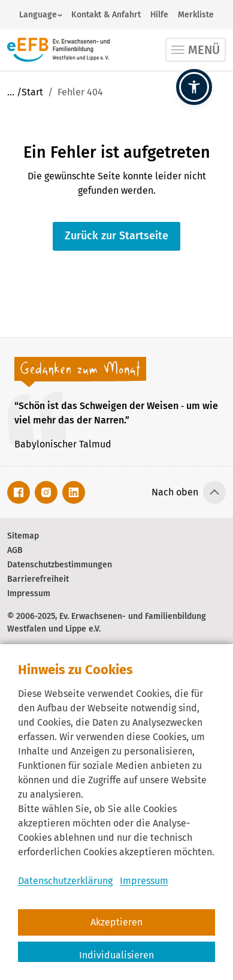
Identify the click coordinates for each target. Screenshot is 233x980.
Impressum (144, 881)
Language (38, 15)
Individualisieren (116, 955)
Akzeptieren (116, 922)
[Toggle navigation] (196, 50)
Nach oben (175, 492)
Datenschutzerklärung (65, 881)
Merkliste (196, 15)
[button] (194, 87)
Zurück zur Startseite (116, 236)
